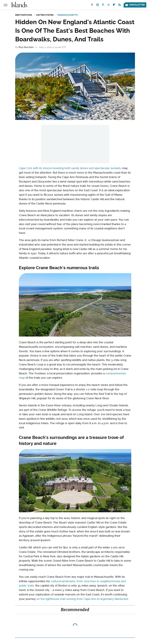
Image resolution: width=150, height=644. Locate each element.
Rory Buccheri (26, 47)
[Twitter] (109, 5)
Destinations (24, 15)
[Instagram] (97, 5)
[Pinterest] (103, 5)
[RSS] (120, 5)
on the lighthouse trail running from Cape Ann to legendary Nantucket (82, 599)
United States (45, 15)
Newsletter (135, 5)
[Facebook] (92, 5)
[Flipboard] (114, 5)
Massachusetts (68, 15)
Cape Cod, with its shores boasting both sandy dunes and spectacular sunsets (70, 168)
